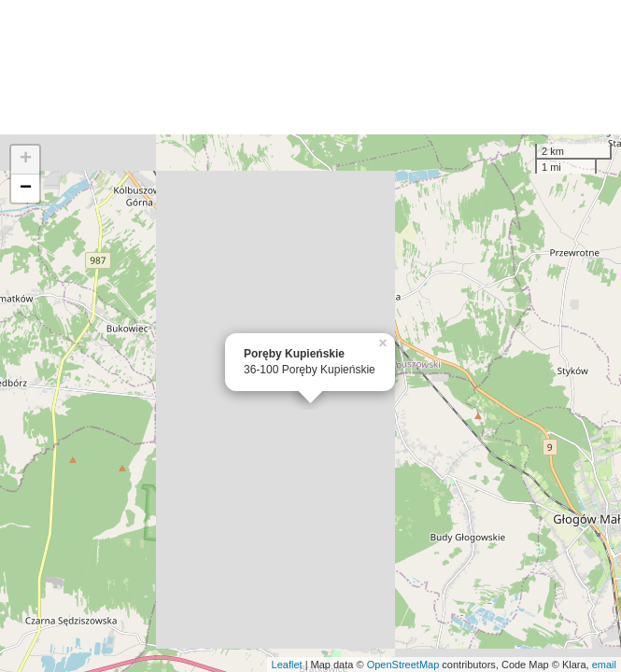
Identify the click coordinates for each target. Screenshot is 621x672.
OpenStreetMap (403, 665)
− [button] (26, 189)
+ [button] (26, 160)
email (604, 665)
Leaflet (287, 665)
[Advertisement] (310, 67)
